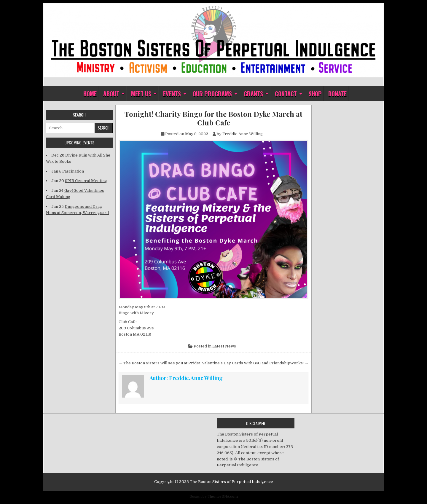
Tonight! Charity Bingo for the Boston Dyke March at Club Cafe (213, 118)
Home (90, 94)
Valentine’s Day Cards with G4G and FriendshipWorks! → (255, 363)
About (111, 94)
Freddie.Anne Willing (243, 134)
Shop (315, 94)
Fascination (73, 171)
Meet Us (141, 94)
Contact (286, 94)
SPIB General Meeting (86, 181)
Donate (337, 94)
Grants (253, 94)
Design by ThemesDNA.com (214, 497)
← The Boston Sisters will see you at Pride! (159, 363)
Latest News (224, 346)
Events (172, 94)
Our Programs (212, 94)
